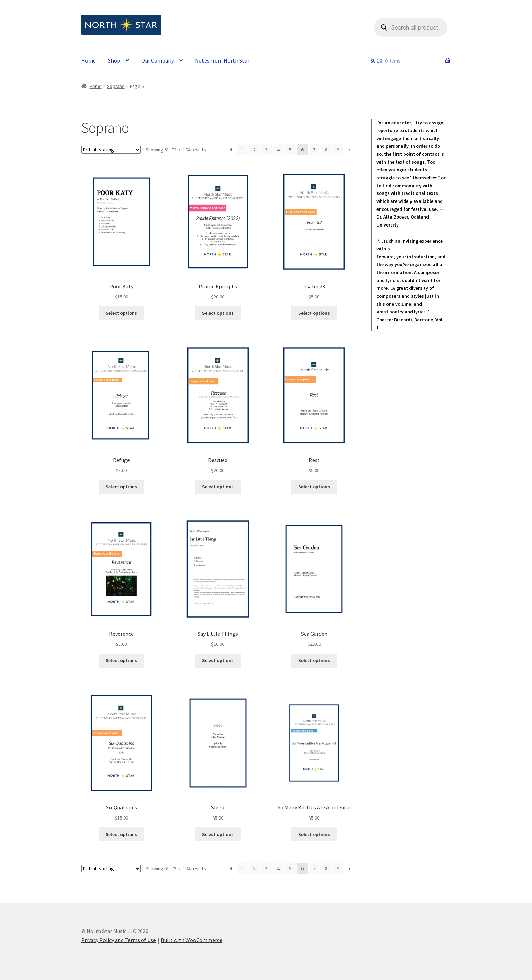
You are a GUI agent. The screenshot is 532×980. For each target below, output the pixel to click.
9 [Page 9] (338, 150)
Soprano (116, 86)
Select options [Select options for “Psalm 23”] (314, 313)
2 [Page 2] (254, 150)
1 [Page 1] (242, 150)
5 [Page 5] (290, 150)
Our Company (157, 60)
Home (89, 60)
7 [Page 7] (314, 150)
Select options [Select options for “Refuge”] (121, 487)
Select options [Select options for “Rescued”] (218, 487)
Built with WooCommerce (192, 940)
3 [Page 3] (266, 150)
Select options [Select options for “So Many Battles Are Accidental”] (314, 834)
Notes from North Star (222, 60)
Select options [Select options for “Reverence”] (121, 660)
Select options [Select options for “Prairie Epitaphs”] (218, 313)
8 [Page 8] (326, 150)
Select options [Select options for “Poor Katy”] (121, 313)
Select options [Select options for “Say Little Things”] (218, 660)
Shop (114, 60)
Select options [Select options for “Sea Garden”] (314, 660)
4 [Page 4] (278, 150)
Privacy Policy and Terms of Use (119, 940)
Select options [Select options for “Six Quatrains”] (121, 834)
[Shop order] (111, 150)
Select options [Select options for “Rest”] (314, 487)
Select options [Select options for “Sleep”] (218, 834)
